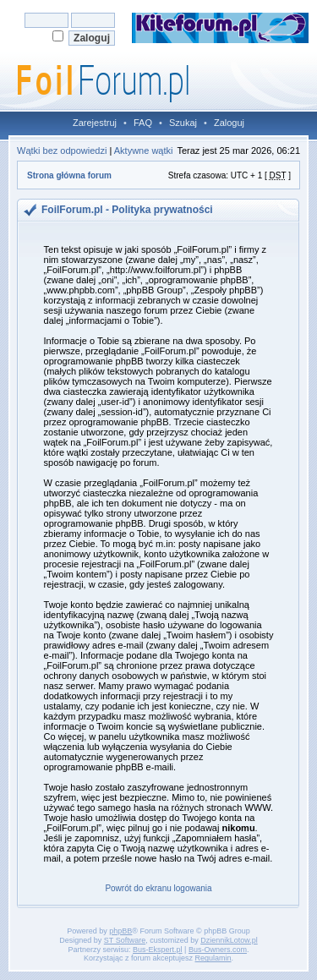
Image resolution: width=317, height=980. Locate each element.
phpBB (120, 931)
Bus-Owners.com (218, 950)
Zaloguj (229, 123)
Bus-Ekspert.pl (158, 950)
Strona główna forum (69, 175)
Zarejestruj (95, 123)
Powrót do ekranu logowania (158, 888)
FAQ (143, 123)
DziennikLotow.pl (229, 940)
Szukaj (183, 123)
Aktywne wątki (144, 151)
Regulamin (213, 958)
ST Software (125, 940)
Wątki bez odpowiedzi (62, 151)
